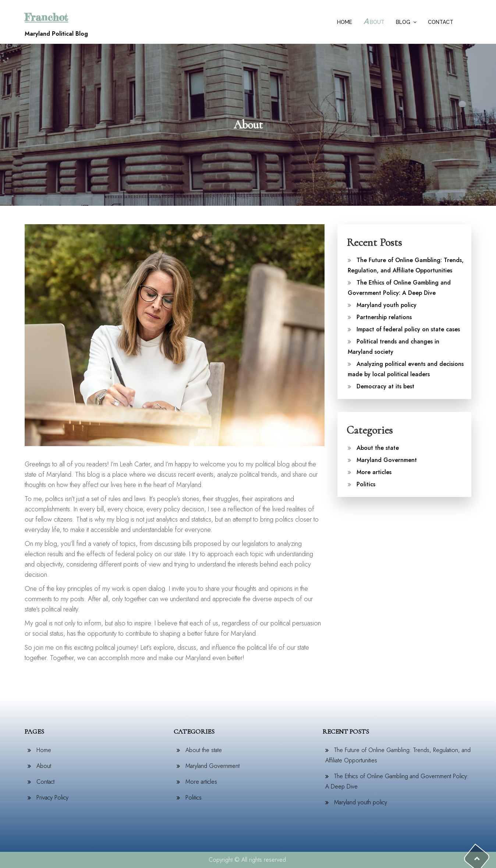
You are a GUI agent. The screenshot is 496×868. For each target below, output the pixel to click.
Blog (403, 22)
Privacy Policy (52, 798)
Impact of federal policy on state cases (408, 329)
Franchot (46, 17)
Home (345, 22)
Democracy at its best (385, 386)
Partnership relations (384, 317)
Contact (441, 22)
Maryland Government (387, 460)
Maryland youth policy (387, 305)
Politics (366, 484)
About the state (378, 448)
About (374, 21)
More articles (374, 472)
